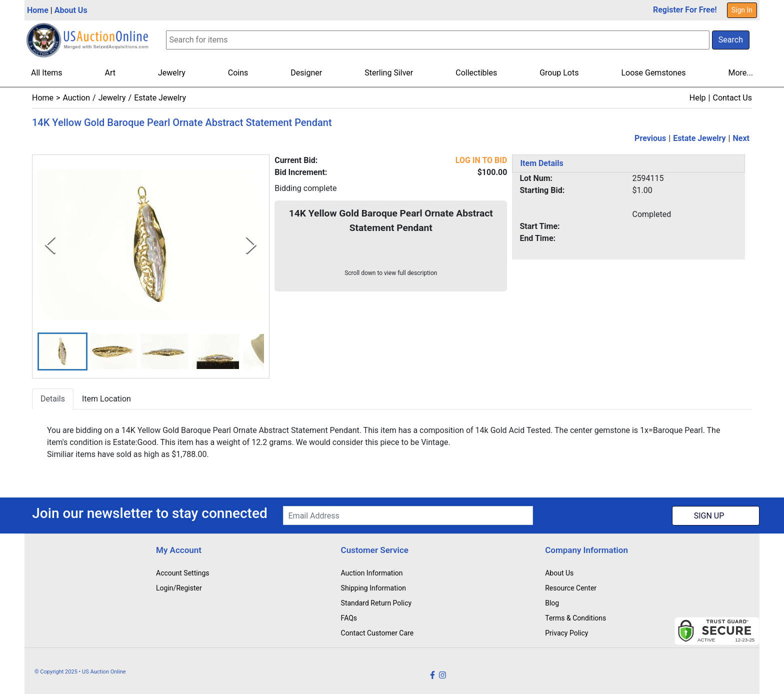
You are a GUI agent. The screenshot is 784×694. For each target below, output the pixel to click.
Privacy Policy (566, 633)
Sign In (742, 10)
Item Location (106, 399)
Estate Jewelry (160, 98)
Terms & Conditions (575, 618)
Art (110, 73)
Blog (552, 603)
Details (53, 399)
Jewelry (172, 73)
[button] (62, 352)
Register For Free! (685, 10)
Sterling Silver (389, 73)
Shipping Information (373, 588)
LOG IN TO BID (481, 160)
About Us (71, 10)
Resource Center (571, 588)
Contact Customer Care (377, 633)
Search (731, 40)
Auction (76, 98)
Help (698, 98)
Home (38, 10)
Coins (238, 73)
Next (741, 138)
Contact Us (732, 98)
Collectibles (476, 73)
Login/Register (179, 588)
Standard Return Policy (376, 603)
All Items (47, 73)
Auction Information (372, 573)
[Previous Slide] (50, 245)
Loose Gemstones (653, 73)
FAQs (349, 618)
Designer (306, 73)
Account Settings (182, 573)
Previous (650, 138)
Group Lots (559, 73)
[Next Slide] (251, 245)
